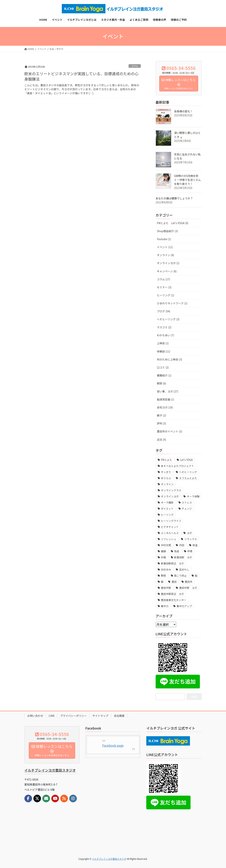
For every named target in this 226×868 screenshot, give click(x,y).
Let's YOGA (186, 460)
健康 (164, 551)
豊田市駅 (166, 588)
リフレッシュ (169, 539)
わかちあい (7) (166, 335)
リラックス (191, 539)
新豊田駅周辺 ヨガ (172, 563)
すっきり (166, 472)
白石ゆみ (166, 569)
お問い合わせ (35, 716)
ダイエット (167, 509)
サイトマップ (100, 716)
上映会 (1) (163, 343)
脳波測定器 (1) (166, 399)
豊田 (174, 582)
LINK (52, 716)
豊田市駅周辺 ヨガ (172, 594)
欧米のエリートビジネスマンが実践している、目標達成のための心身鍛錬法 (82, 76)
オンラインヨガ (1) (168, 263)
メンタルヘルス (170, 533)
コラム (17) (164, 279)
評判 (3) (162, 423)
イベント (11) (165, 247)
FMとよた (166, 460)
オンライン (167, 484)
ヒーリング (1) (166, 295)
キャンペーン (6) (167, 271)
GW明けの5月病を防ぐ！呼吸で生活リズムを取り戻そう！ (187, 180)
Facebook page (113, 745)
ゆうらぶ (166, 478)
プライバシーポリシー (73, 716)
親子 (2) (162, 415)
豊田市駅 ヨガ (188, 588)
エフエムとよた (188, 478)
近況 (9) (162, 440)
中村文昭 (166, 545)
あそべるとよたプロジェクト (177, 466)
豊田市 (189, 582)
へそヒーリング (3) (168, 319)
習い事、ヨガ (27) (168, 391)
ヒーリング (167, 515)
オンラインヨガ (170, 496)
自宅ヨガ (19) (165, 407)
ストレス (187, 502)
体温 (195, 545)
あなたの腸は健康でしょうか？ (174, 198)
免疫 (177, 551)
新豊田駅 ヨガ (183, 557)
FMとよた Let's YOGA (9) (173, 223)
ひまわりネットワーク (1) (172, 303)
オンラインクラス (171, 490)
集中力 (165, 606)
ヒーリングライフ (171, 521)
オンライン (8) (166, 255)
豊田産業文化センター (174, 600)
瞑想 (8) (162, 383)
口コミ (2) (163, 367)
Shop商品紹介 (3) (167, 231)
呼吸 (190, 551)
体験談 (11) (164, 351)
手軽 (164, 557)
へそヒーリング (188, 472)
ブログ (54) (164, 311)
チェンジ (187, 509)
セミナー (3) (164, 287)
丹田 (182, 545)
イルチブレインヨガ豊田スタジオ (50, 770)
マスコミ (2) (164, 327)
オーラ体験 (193, 496)
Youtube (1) (164, 239)
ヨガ (189, 533)
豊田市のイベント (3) (170, 431)
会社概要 (119, 716)
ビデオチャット (170, 527)
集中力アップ (184, 606)
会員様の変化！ (183, 111)
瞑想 (164, 576)
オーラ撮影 (167, 502)
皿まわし (184, 569)
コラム (135, 66)
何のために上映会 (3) (170, 359)
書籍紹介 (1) (164, 375)
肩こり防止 (181, 576)
